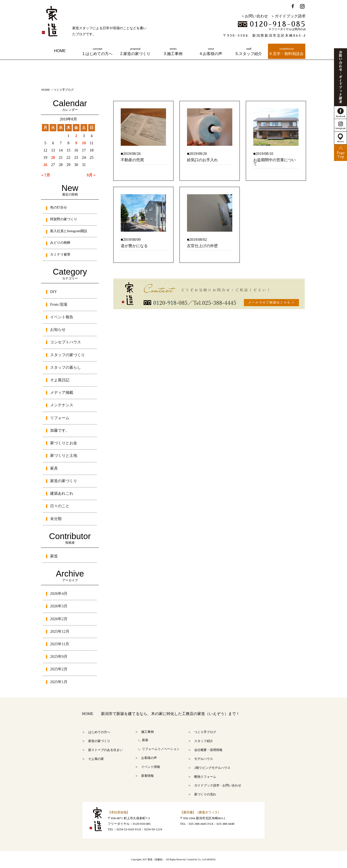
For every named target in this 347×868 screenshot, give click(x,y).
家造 (54, 556)
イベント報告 (62, 317)
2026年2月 (59, 619)
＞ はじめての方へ (96, 732)
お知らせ (58, 330)
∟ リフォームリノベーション (157, 749)
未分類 (56, 519)
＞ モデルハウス (200, 759)
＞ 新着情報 (144, 776)
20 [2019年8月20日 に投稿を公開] (53, 157)
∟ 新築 (142, 740)
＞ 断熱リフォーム (202, 777)
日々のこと (60, 506)
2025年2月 (59, 669)
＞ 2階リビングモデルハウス (209, 768)
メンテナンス (62, 405)
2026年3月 (59, 606)
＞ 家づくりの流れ (202, 794)
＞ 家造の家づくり (96, 741)
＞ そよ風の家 (93, 759)
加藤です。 (60, 430)
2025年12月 (60, 631)
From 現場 (59, 304)
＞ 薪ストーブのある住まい (102, 750)
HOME (60, 51)
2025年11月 (60, 644)
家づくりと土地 (64, 455)
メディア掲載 (62, 392)
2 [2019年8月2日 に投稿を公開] (76, 136)
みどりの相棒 (60, 243)
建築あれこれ (62, 493)
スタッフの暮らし (66, 367)
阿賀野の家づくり (64, 219)
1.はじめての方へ (97, 52)
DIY (53, 292)
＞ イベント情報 (147, 767)
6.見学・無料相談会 (287, 52)
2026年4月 (59, 594)
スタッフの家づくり (67, 355)
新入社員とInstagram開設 (69, 231)
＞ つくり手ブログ (202, 732)
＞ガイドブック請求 (288, 16)
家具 (54, 468)
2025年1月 (59, 682)
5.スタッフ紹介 (249, 52)
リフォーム (60, 418)
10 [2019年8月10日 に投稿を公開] (84, 143)
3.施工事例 (173, 52)
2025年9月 (59, 656)
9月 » (91, 175)
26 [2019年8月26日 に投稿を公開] (45, 165)
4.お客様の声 (211, 52)
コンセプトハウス (66, 342)
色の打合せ (59, 207)
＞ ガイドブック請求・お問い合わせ (215, 785)
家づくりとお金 (64, 443)
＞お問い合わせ (254, 16)
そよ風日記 (60, 380)
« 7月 (46, 175)
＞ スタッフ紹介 (200, 741)
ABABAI (211, 859)
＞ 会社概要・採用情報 (205, 750)
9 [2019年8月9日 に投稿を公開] (76, 143)
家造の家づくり (64, 481)
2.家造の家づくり (135, 52)
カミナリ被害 (60, 254)
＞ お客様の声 (146, 758)
